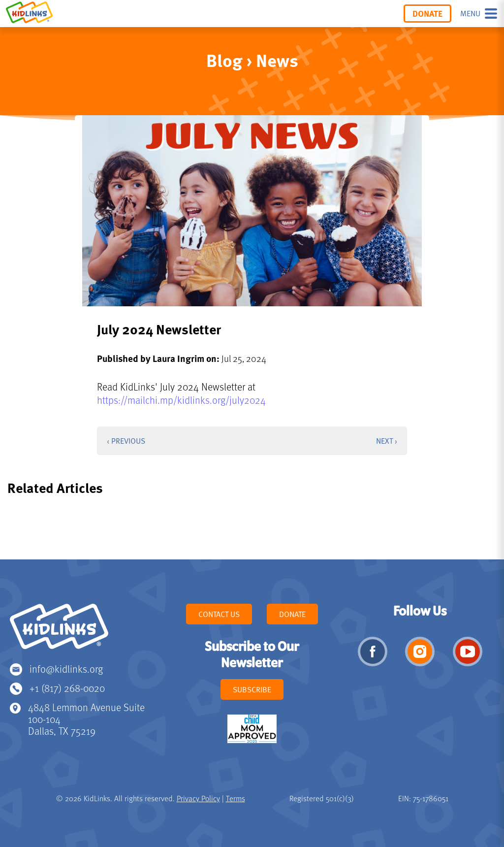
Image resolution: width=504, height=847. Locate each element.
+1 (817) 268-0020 (67, 688)
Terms (236, 798)
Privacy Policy (198, 798)
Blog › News (252, 60)
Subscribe (252, 689)
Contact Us (219, 614)
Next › (387, 441)
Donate (427, 13)
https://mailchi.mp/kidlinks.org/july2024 (181, 400)
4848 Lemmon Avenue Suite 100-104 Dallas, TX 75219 (86, 719)
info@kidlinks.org (66, 668)
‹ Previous (126, 441)
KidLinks (59, 631)
